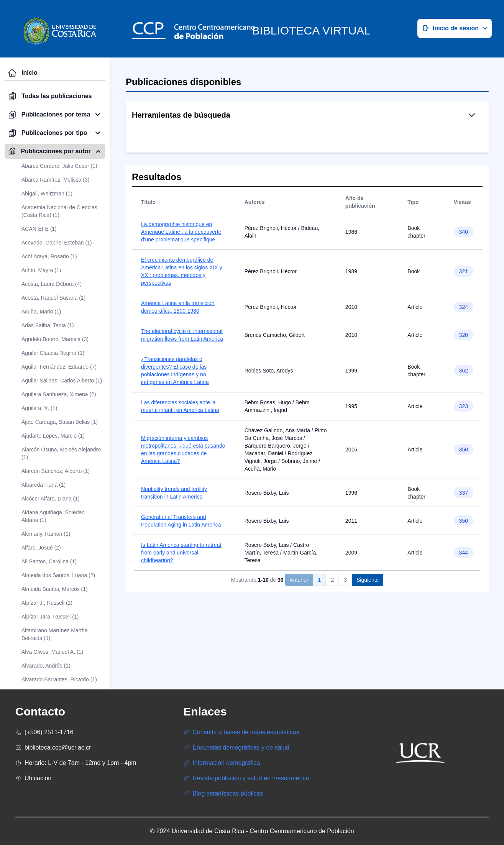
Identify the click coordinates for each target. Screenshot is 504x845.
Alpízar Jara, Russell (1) (50, 617)
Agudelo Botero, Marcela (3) (55, 339)
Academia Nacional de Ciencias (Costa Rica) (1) (59, 211)
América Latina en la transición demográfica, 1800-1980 (178, 351)
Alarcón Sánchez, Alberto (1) (56, 471)
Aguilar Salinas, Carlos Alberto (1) (62, 381)
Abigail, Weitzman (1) (47, 194)
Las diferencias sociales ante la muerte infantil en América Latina (180, 451)
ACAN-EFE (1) (39, 229)
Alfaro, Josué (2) (41, 548)
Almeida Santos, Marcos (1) (55, 589)
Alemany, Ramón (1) (46, 534)
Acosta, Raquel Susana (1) (53, 298)
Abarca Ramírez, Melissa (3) (55, 180)
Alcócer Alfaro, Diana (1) (51, 499)
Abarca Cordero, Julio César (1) (59, 166)
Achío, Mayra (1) (41, 270)
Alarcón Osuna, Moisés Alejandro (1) (61, 453)
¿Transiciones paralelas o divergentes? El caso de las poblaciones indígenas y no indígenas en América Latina (175, 415)
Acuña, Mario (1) (41, 312)
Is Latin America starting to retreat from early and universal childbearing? (181, 597)
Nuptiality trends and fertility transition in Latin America (174, 537)
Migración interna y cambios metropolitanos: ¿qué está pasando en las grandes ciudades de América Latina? (183, 494)
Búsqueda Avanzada (337, 155)
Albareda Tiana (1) (44, 485)
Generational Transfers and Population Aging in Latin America (181, 565)
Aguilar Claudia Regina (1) (53, 353)
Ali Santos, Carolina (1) (49, 561)
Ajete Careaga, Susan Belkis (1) (60, 422)
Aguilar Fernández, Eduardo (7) (59, 367)
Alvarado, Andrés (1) (46, 666)
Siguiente (368, 624)
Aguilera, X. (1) (39, 408)
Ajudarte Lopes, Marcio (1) (53, 436)
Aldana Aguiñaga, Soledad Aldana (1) (53, 516)
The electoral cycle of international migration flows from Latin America (182, 379)
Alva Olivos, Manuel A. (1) (52, 652)
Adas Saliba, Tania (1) (48, 325)
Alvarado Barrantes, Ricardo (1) (59, 679)
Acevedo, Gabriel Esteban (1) (57, 243)
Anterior (299, 624)
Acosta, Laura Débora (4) (52, 284)
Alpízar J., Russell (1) (47, 603)
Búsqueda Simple (273, 155)
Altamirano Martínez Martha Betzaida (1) (55, 634)
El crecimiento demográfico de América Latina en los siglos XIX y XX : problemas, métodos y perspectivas (182, 316)
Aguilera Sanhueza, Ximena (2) (59, 394)
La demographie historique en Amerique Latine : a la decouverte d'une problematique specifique (181, 276)
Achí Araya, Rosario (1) (49, 256)
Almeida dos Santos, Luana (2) (58, 575)
